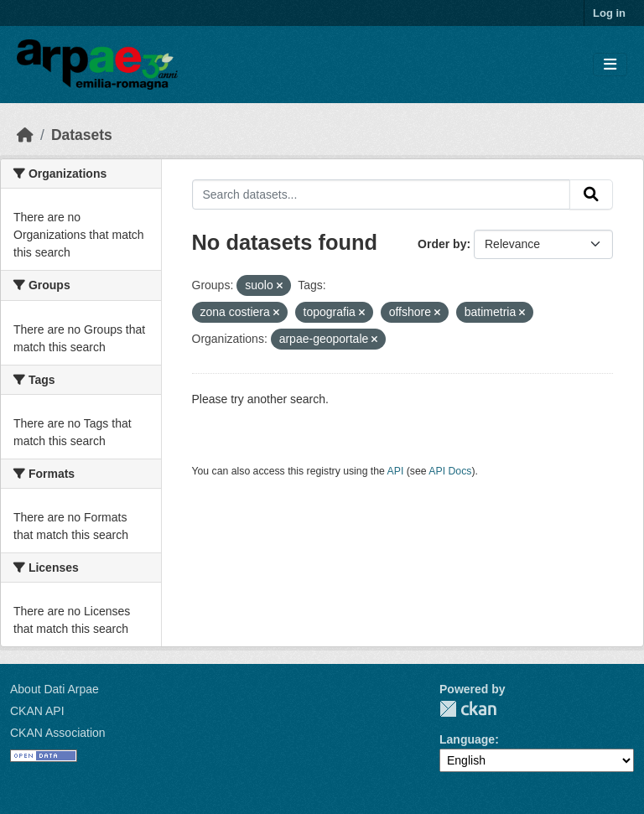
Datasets (82, 135)
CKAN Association (58, 733)
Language (467, 739)
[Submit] (591, 194)
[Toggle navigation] (610, 65)
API (396, 471)
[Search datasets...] (382, 194)
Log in (609, 13)
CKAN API (37, 711)
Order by (442, 244)
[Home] (25, 135)
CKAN (468, 709)
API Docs (450, 471)
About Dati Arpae (55, 689)
